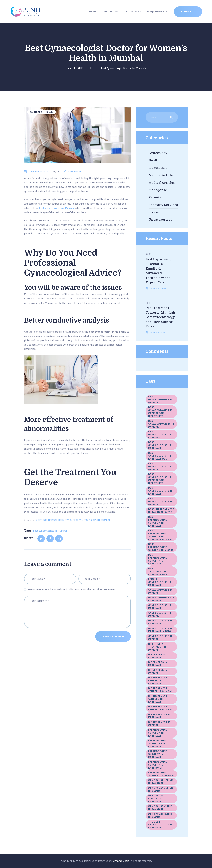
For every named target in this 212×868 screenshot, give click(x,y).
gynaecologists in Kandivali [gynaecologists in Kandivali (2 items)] (161, 599)
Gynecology (158, 153)
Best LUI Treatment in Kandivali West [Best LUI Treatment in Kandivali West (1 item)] (159, 571)
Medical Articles (41, 112)
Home (68, 68)
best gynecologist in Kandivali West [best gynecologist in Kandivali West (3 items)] (160, 456)
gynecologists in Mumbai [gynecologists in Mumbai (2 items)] (160, 638)
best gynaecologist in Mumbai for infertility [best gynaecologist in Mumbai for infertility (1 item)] (160, 412)
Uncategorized (160, 220)
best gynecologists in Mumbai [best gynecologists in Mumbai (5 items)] (160, 502)
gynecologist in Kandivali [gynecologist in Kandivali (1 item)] (160, 607)
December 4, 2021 (38, 172)
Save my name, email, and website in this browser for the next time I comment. (71, 589)
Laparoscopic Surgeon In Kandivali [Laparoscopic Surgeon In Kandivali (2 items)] (158, 733)
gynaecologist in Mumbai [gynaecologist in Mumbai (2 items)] (160, 591)
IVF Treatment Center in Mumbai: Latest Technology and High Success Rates (160, 317)
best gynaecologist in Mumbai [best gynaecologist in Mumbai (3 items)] (160, 400)
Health (154, 160)
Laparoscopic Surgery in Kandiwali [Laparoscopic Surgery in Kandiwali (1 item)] (158, 765)
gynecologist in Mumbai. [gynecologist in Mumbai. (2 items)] (160, 614)
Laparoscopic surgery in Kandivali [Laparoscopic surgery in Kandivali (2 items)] (158, 754)
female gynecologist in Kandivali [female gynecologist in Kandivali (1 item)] (160, 582)
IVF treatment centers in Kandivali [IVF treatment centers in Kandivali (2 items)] (158, 699)
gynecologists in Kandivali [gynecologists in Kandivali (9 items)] (160, 622)
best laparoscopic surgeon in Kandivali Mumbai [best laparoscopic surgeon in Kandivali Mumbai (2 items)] (160, 535)
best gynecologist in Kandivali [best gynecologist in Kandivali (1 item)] (160, 445)
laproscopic (158, 168)
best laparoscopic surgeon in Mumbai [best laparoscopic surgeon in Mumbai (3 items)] (161, 547)
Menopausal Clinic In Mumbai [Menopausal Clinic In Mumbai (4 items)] (161, 789)
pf (150, 254)
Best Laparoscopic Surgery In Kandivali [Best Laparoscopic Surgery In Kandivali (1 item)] (158, 559)
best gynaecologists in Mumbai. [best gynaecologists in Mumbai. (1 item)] (161, 424)
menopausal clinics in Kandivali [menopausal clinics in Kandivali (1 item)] (157, 799)
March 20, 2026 (158, 289)
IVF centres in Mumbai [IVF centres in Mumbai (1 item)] (158, 671)
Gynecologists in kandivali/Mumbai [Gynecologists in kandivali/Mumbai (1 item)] (160, 630)
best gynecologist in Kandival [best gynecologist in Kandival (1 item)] (160, 435)
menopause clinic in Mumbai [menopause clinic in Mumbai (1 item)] (160, 816)
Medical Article (161, 175)
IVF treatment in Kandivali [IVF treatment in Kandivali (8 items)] (159, 716)
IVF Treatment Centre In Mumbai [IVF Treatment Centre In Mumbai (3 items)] (160, 708)
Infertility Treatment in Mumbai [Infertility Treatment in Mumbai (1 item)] (157, 647)
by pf (56, 172)
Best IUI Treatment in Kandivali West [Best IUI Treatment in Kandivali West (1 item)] (161, 511)
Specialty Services (163, 205)
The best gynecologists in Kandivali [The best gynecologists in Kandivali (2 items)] (160, 825)
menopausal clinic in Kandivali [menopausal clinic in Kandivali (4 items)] (161, 782)
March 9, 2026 (157, 333)
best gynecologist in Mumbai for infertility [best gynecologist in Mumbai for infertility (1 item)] (160, 479)
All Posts (83, 68)
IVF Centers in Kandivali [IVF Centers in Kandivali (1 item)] (158, 664)
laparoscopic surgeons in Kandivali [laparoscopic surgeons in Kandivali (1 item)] (158, 743)
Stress (154, 212)
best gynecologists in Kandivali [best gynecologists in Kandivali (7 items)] (160, 491)
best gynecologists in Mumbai (50, 531)
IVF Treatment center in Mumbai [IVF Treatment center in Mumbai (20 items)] (160, 690)
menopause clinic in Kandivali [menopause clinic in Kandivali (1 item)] (160, 808)
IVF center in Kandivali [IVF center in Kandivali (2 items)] (157, 656)
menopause (158, 190)
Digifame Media (121, 861)
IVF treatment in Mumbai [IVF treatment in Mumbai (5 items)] (159, 724)
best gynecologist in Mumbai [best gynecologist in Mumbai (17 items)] (160, 467)
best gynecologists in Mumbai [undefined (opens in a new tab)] (56, 208)
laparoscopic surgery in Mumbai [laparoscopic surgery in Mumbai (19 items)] (161, 774)
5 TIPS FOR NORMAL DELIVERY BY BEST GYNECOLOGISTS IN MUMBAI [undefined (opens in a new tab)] (73, 520)
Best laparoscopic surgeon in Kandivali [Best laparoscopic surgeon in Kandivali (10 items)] (158, 521)
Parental (156, 197)
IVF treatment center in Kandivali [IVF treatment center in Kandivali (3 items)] (158, 681)
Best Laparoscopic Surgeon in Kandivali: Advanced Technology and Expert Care (160, 271)
